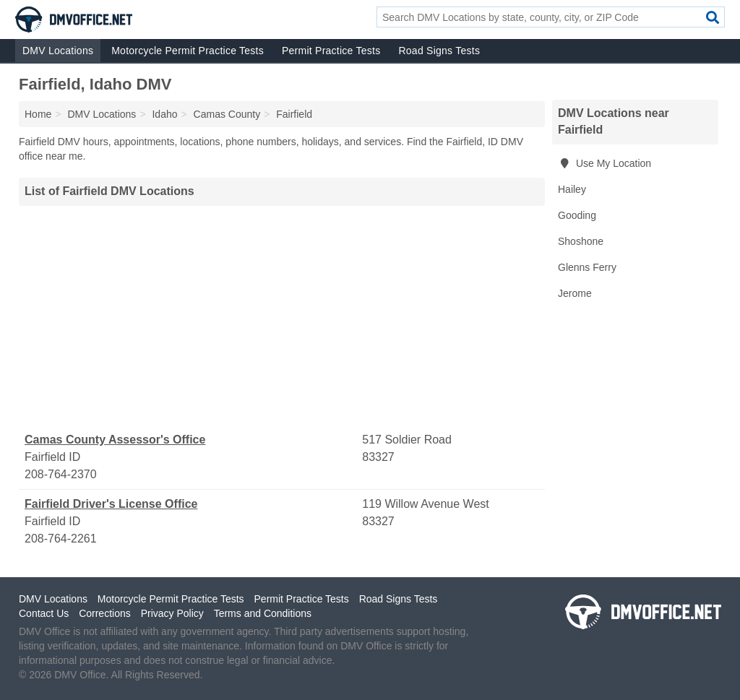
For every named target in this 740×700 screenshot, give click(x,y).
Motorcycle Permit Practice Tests (188, 51)
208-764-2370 (61, 474)
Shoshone (581, 241)
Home (38, 114)
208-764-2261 (61, 539)
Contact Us (44, 613)
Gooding (577, 215)
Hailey (572, 189)
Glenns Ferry (587, 267)
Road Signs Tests (439, 51)
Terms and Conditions (263, 613)
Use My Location (605, 163)
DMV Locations (58, 51)
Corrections (105, 613)
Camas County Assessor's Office (115, 440)
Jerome (575, 293)
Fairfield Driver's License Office (111, 504)
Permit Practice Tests (331, 51)
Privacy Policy (172, 613)
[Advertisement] (282, 319)
